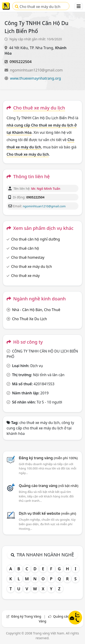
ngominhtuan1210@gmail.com (36, 70)
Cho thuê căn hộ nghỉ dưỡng (35, 239)
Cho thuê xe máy (25, 276)
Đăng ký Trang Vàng (26, 616)
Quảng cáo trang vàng (49, 486)
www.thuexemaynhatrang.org (35, 78)
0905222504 (21, 62)
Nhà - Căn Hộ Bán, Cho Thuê (36, 310)
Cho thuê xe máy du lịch (38, 7)
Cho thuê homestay (28, 257)
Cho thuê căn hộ (25, 248)
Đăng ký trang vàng (48, 458)
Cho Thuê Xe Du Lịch (29, 319)
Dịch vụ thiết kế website (47, 513)
